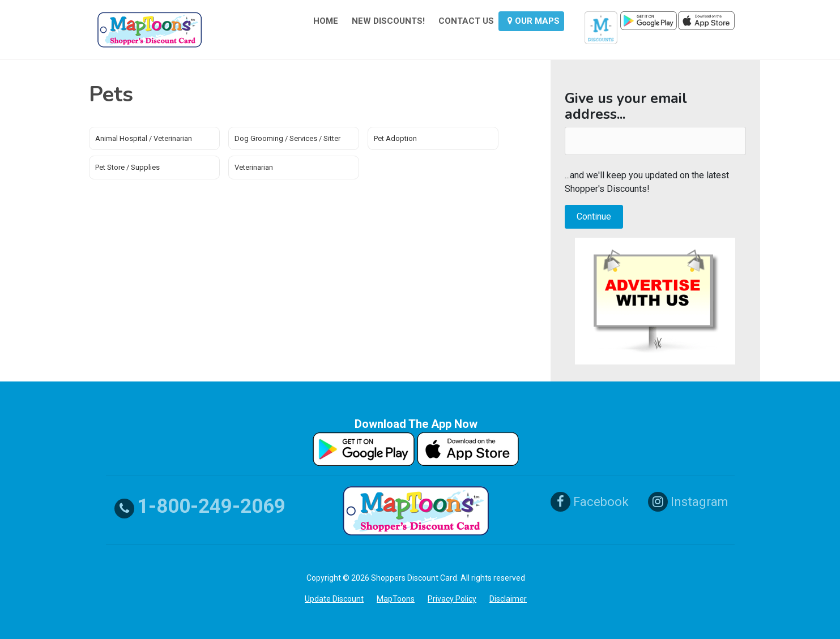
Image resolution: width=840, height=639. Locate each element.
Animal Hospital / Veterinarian (144, 138)
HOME (326, 21)
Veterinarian (254, 167)
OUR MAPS (534, 21)
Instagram (688, 502)
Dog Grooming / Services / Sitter (287, 138)
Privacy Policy (452, 599)
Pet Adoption (395, 138)
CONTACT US (466, 21)
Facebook (590, 502)
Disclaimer (508, 599)
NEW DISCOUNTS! (388, 21)
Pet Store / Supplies (127, 167)
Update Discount (334, 599)
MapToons (396, 599)
